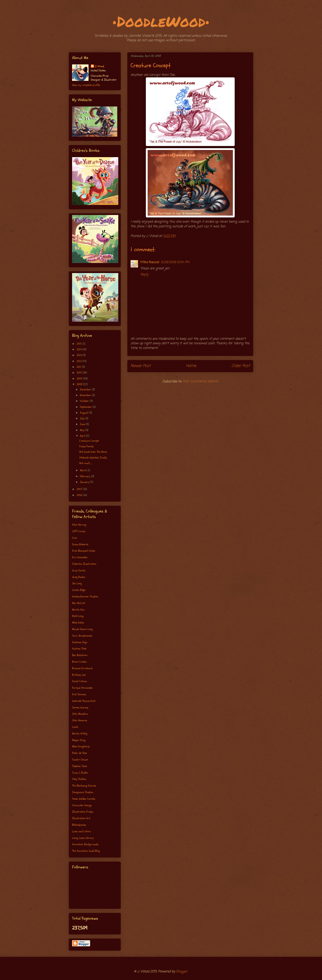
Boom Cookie (79, 662)
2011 (79, 367)
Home (191, 366)
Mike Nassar (150, 262)
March (84, 470)
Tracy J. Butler (80, 773)
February (86, 476)
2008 (80, 384)
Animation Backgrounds (85, 844)
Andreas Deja (80, 642)
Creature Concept (89, 441)
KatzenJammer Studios (85, 596)
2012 (80, 361)
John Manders (80, 714)
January (85, 482)
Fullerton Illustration (84, 564)
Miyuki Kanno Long (82, 629)
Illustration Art (81, 818)
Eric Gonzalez (80, 557)
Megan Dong (79, 740)
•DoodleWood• (161, 21)
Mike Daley (78, 623)
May (83, 430)
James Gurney (80, 707)
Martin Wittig (80, 734)
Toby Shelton (79, 779)
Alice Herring (79, 525)
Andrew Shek (79, 649)
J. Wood (99, 66)
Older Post (241, 366)
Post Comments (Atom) (200, 382)
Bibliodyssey (79, 825)
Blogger (182, 972)
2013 (80, 355)
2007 (80, 489)
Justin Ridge (79, 590)
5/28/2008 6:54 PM (175, 262)
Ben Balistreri (80, 655)
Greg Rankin (79, 577)
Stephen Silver (80, 766)
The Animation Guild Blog (86, 851)
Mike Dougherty (81, 746)
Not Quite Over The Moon (93, 452)
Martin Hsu (78, 610)
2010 (80, 373)
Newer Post (141, 366)
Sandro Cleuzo (80, 760)
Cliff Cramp (79, 531)
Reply (144, 275)
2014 (80, 349)
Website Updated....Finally (93, 458)
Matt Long (78, 616)
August (84, 413)
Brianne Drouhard (82, 668)
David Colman (80, 681)
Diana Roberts (80, 544)
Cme (74, 538)
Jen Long (77, 583)
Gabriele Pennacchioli (84, 701)
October (85, 401)
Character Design (82, 805)
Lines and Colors (82, 831)
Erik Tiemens (79, 694)
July (83, 418)
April (83, 436)
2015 (80, 344)
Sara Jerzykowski (82, 636)
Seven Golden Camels (84, 799)
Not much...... (86, 463)
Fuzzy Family (86, 446)
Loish (75, 727)
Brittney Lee (79, 675)
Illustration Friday (83, 812)
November (86, 395)
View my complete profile (86, 85)
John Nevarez (80, 720)
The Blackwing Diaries (84, 786)
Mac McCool (79, 603)
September (86, 407)
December (86, 389)
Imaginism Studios (83, 792)
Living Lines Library (83, 838)
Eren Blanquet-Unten (84, 551)
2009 (80, 379)
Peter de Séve (79, 753)
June (83, 424)
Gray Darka (79, 570)
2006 (80, 495)
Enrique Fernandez (82, 688)
